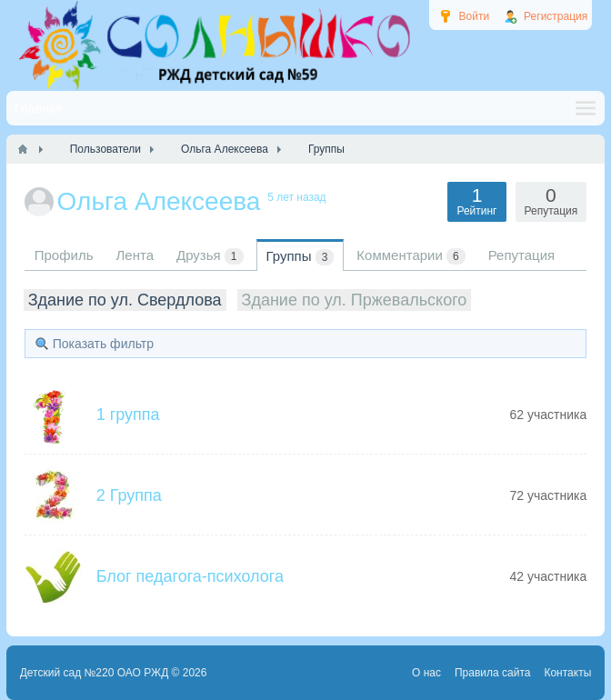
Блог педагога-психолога (190, 576)
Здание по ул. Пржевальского (355, 300)
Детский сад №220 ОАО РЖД (95, 673)
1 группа (128, 415)
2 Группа (129, 495)
